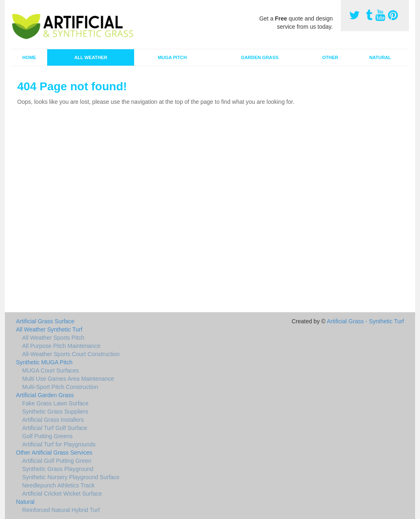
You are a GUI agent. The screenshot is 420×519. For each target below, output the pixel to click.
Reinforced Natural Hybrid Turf (61, 510)
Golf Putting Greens (47, 436)
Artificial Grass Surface (45, 321)
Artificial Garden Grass (45, 395)
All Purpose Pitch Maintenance (61, 346)
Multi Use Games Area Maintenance (68, 379)
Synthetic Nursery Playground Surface (71, 477)
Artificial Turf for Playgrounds (59, 444)
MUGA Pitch (172, 57)
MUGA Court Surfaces (51, 370)
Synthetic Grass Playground (58, 469)
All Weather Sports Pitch (53, 338)
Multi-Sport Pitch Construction (60, 387)
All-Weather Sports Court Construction (71, 354)
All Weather (91, 57)
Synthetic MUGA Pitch (44, 362)
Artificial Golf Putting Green (57, 461)
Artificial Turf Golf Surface (55, 428)
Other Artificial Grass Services (54, 453)
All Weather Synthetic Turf (49, 329)
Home (29, 57)
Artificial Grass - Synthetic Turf (365, 321)
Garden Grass (259, 57)
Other (330, 57)
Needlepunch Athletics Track (58, 485)
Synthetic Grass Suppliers (55, 412)
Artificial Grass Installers (53, 420)
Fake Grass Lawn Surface (55, 403)
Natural (380, 57)
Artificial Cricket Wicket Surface (62, 494)
